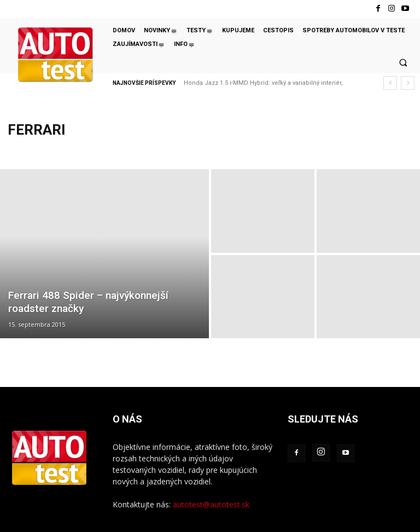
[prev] (390, 83)
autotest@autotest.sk (211, 504)
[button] (403, 62)
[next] (408, 83)
